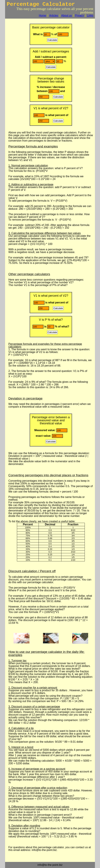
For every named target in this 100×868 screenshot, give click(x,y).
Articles (54, 15)
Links (90, 15)
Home (43, 15)
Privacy (79, 15)
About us (67, 15)
